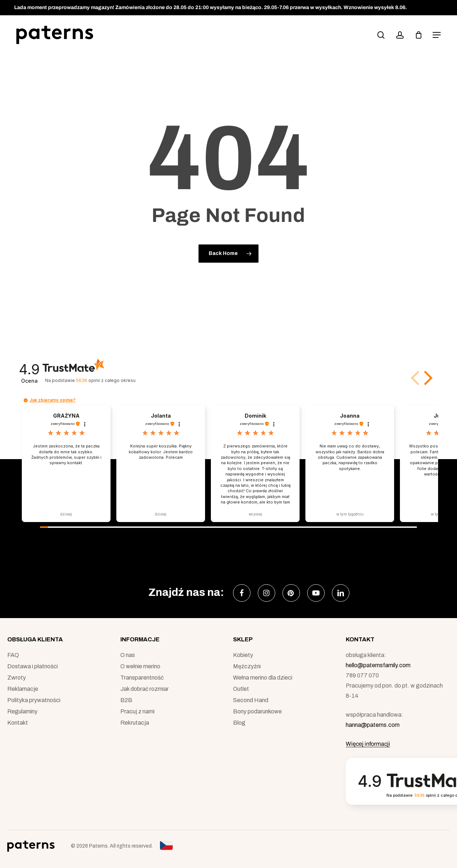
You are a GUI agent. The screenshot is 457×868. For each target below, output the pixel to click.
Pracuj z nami (137, 711)
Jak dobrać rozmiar (145, 689)
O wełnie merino (140, 666)
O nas (128, 655)
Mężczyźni (247, 666)
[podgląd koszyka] (418, 35)
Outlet (241, 689)
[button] (437, 35)
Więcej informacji (368, 744)
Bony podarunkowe (257, 711)
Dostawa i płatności (33, 666)
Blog (239, 723)
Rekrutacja (135, 723)
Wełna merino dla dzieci (263, 678)
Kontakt (18, 723)
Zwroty (17, 678)
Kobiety (243, 655)
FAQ (13, 655)
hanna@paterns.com (373, 725)
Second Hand (251, 700)
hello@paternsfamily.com (378, 665)
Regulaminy (22, 711)
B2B (126, 700)
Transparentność (142, 678)
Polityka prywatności (34, 700)
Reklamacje (23, 689)
